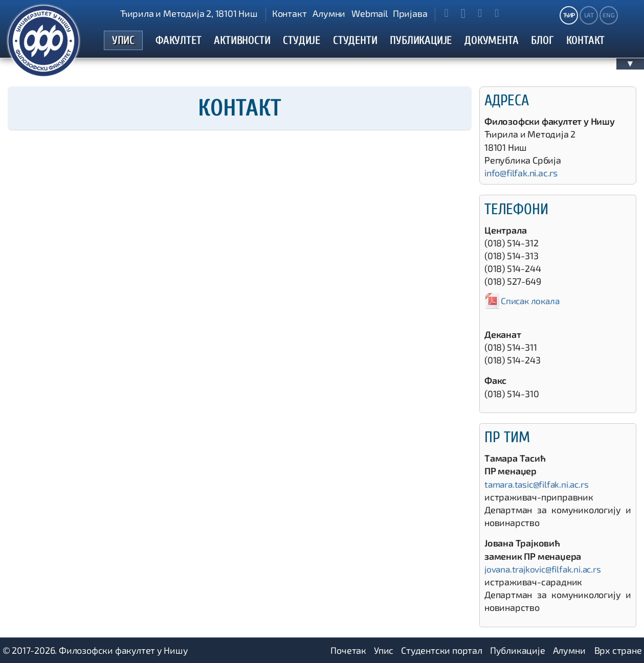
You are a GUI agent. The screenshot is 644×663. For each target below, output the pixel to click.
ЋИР (569, 15)
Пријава (410, 13)
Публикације (518, 650)
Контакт (290, 13)
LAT (589, 15)
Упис (384, 650)
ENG (608, 15)
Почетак (348, 650)
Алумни (329, 13)
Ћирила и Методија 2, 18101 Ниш (189, 13)
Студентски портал (442, 650)
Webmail (370, 13)
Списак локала (524, 301)
